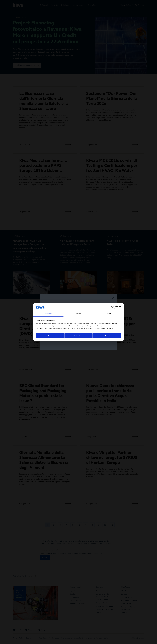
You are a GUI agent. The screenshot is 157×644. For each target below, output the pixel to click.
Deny (50, 336)
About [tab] (109, 314)
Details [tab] (78, 314)
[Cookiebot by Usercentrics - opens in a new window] (113, 307)
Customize (79, 336)
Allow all (107, 336)
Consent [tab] (49, 314)
